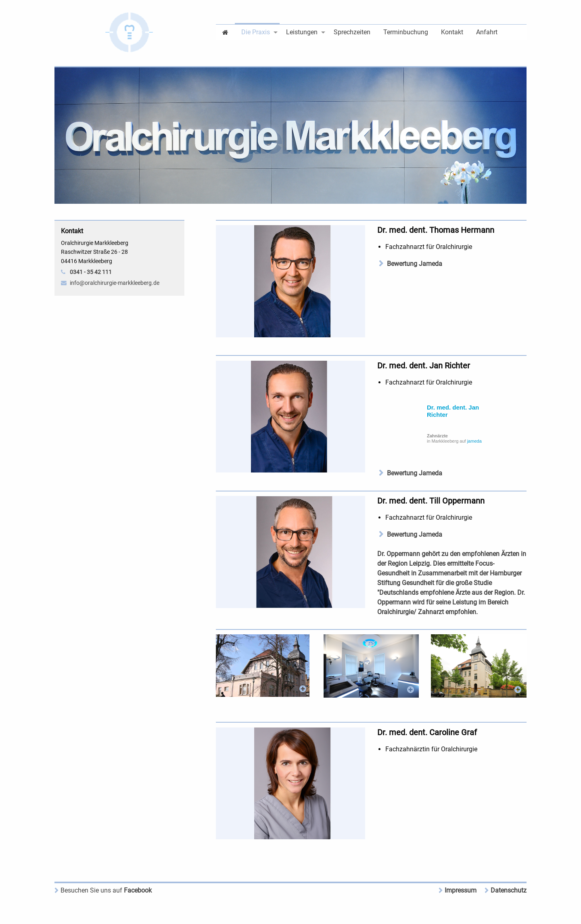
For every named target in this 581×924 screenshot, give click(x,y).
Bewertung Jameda (415, 264)
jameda (474, 441)
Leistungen (302, 32)
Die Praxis (256, 32)
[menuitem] (225, 32)
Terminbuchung (406, 32)
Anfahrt (487, 32)
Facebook (106, 890)
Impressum (461, 890)
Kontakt (452, 32)
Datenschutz (509, 890)
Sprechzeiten (352, 32)
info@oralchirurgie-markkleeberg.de (115, 283)
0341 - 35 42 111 (91, 272)
